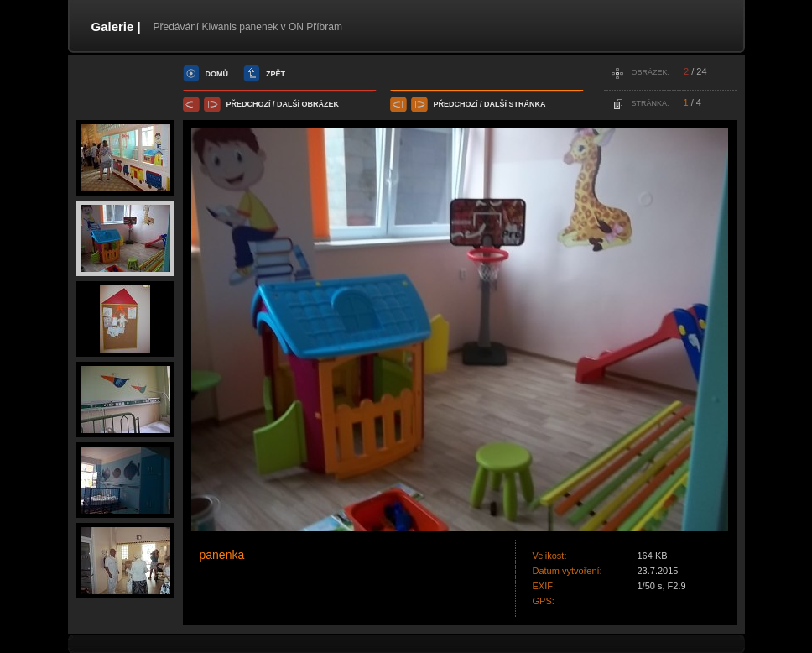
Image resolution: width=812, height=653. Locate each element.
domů (217, 74)
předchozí (249, 104)
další (288, 104)
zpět (276, 74)
